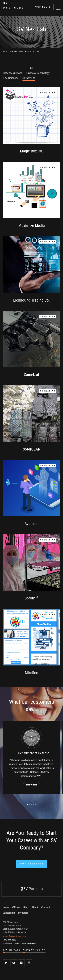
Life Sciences (11, 78)
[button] (58, 5)
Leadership (9, 913)
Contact (46, 907)
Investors (23, 913)
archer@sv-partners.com (14, 936)
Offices (16, 907)
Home (6, 51)
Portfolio (18, 51)
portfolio (43, 7)
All (31, 68)
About (35, 907)
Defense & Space (13, 73)
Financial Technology (38, 73)
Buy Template (32, 864)
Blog (26, 907)
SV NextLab (29, 78)
